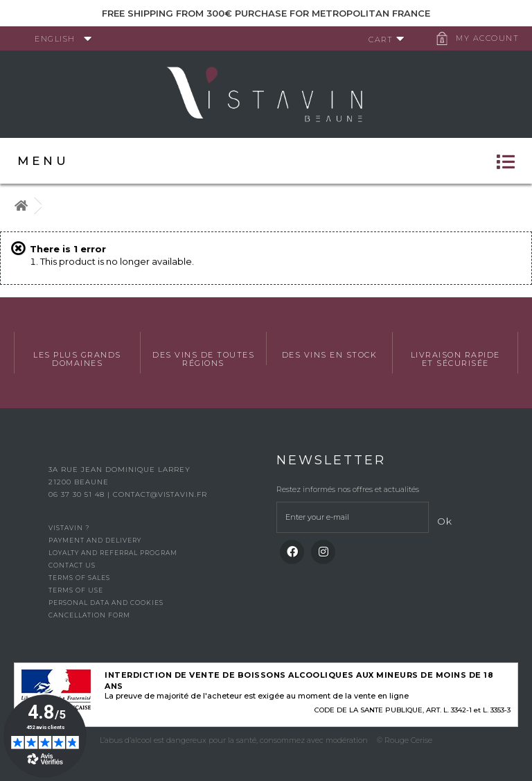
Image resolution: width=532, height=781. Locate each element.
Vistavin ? (69, 528)
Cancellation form (89, 615)
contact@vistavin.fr (160, 494)
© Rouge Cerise (405, 740)
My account (487, 38)
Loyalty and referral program (113, 553)
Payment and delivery (95, 540)
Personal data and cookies (106, 603)
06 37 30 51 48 (78, 494)
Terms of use (76, 590)
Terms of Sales (79, 578)
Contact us (72, 565)
